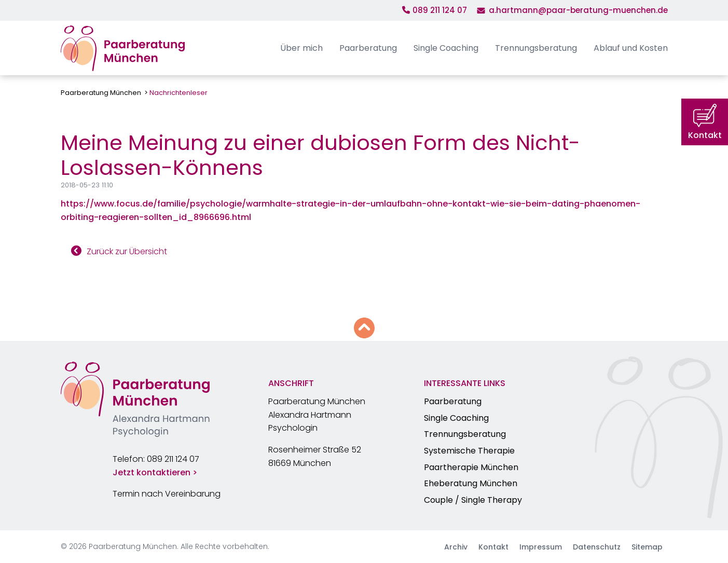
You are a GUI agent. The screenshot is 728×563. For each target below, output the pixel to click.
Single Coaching (446, 48)
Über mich (301, 48)
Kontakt (493, 547)
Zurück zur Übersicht (127, 251)
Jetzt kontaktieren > (155, 472)
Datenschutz (597, 547)
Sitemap (647, 547)
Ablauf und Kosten (631, 48)
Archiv (456, 547)
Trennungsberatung (536, 48)
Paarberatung (368, 48)
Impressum (541, 547)
